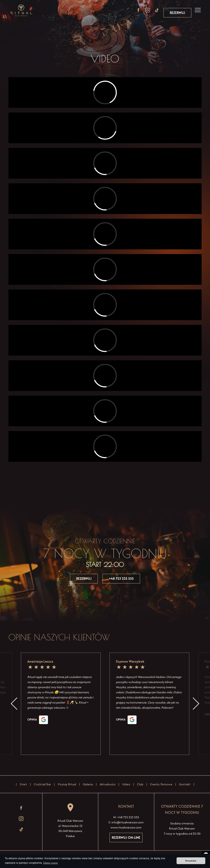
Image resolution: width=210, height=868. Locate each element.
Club (140, 784)
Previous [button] (14, 704)
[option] (150, 704)
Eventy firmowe (161, 784)
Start (23, 784)
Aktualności (108, 784)
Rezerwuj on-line (126, 838)
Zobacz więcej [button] (50, 863)
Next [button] (196, 704)
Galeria (88, 784)
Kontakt (185, 784)
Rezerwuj (177, 13)
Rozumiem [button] (191, 861)
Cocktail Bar (42, 784)
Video (126, 784)
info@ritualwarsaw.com (128, 822)
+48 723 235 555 (121, 579)
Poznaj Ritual (67, 784)
